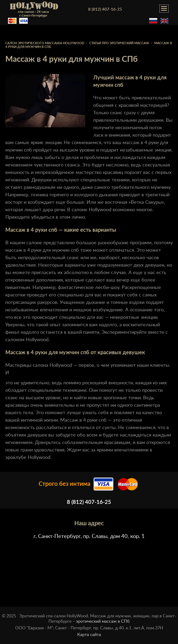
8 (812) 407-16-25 (105, 9)
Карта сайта (89, 635)
